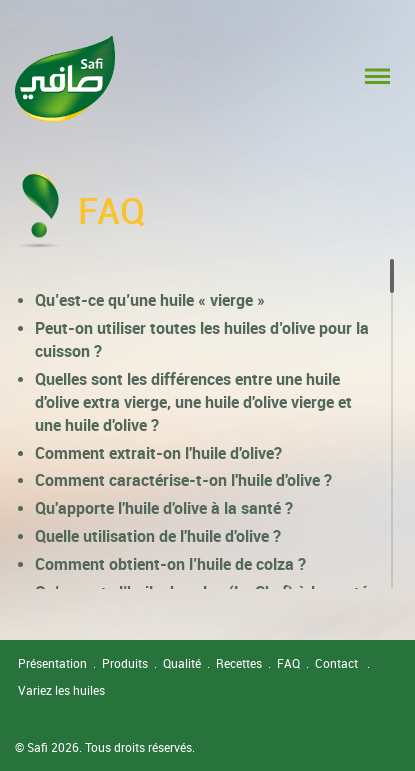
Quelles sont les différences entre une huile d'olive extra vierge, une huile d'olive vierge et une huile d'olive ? (193, 402)
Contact (336, 663)
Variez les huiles (61, 690)
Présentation (52, 663)
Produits (125, 663)
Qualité (182, 663)
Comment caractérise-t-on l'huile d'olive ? (183, 480)
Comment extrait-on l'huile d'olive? (158, 453)
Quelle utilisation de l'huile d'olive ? (158, 536)
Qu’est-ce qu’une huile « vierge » (150, 300)
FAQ (288, 663)
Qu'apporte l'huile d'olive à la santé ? (164, 508)
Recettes (239, 663)
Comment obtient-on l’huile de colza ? (170, 564)
